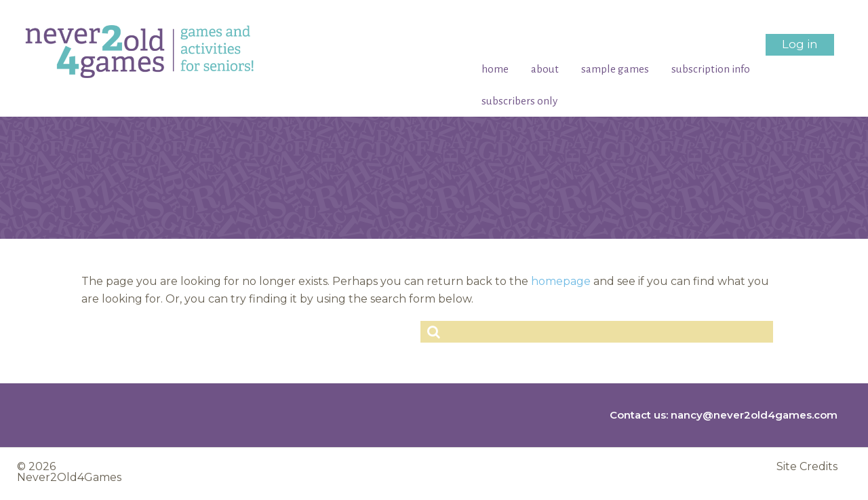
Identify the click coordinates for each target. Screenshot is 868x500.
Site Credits (807, 467)
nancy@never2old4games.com (754, 415)
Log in (800, 44)
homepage (561, 281)
